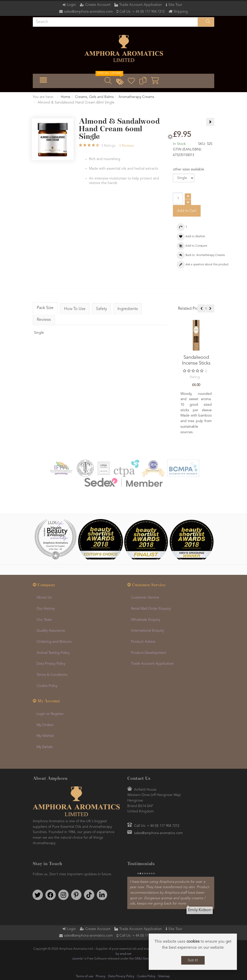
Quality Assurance (51, 631)
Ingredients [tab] (128, 309)
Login (71, 5)
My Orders (45, 725)
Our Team (44, 620)
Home (66, 97)
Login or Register (50, 714)
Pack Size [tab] (45, 308)
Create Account (98, 5)
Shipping (181, 12)
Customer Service (145, 598)
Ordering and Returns (54, 642)
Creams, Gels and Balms (94, 97)
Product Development (149, 653)
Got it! (193, 960)
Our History (46, 609)
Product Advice (143, 642)
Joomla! (78, 958)
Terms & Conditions (52, 675)
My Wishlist (45, 736)
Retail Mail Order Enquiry (151, 609)
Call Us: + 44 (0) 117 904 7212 (142, 12)
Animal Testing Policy (53, 653)
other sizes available (189, 169)
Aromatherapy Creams (136, 97)
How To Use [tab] (75, 309)
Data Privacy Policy (51, 664)
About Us (44, 598)
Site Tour (175, 5)
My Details (45, 747)
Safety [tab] (101, 309)
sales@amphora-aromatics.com (88, 12)
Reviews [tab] (44, 320)
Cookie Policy (47, 686)
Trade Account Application (141, 5)
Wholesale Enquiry (146, 620)
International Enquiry (147, 631)
